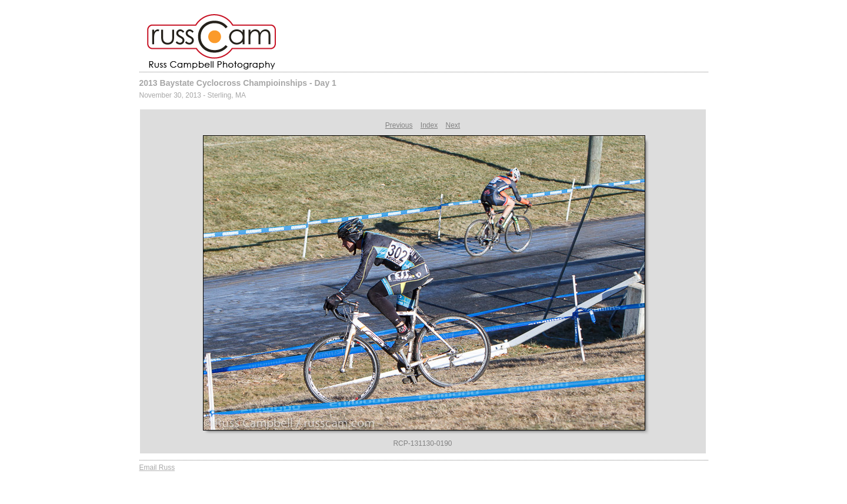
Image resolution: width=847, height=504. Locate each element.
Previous (399, 125)
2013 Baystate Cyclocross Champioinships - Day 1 (238, 83)
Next (453, 125)
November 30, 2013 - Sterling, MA (193, 95)
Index (429, 125)
